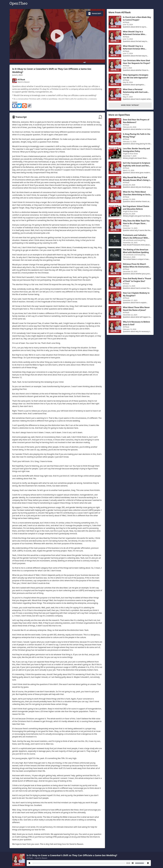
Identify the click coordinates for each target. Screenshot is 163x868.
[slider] (79, 863)
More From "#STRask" (130, 105)
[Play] (30, 863)
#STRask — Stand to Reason (37, 858)
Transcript (95, 14)
